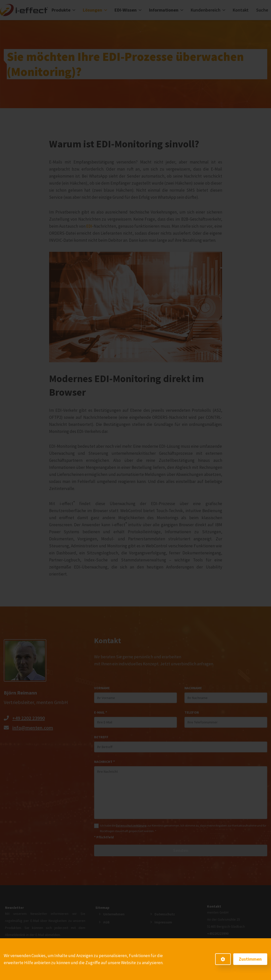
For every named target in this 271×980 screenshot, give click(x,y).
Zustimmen (250, 959)
